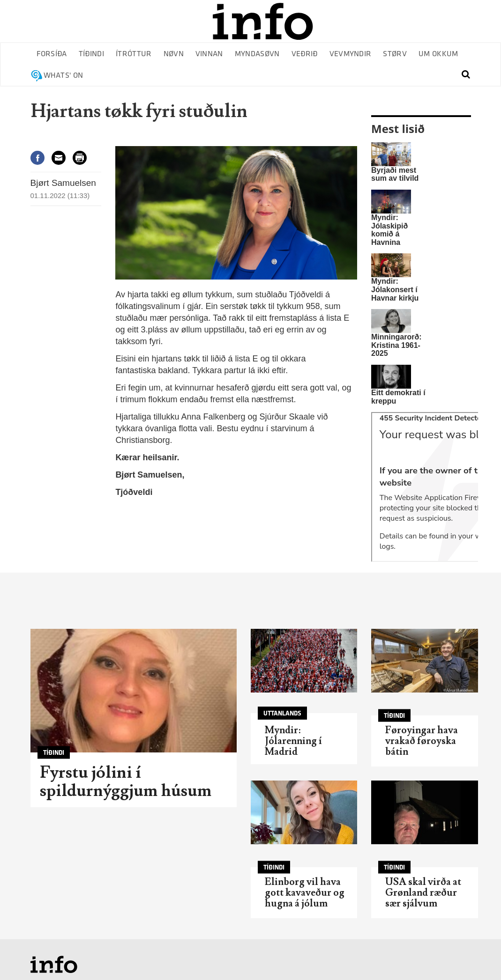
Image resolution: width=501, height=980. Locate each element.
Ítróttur (134, 54)
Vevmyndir (351, 54)
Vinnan (209, 54)
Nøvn (174, 54)
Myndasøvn (257, 54)
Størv (395, 54)
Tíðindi (91, 54)
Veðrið (305, 54)
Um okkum (438, 54)
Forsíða (52, 54)
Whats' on (64, 76)
